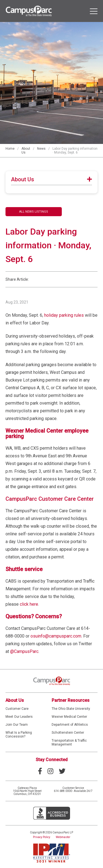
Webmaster (63, 837)
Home (10, 149)
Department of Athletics (70, 725)
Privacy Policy (42, 837)
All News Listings (34, 212)
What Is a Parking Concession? (19, 735)
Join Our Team (17, 725)
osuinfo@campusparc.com (56, 636)
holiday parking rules (64, 315)
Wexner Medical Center (69, 717)
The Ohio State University (71, 709)
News (41, 149)
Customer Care (17, 709)
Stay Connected (52, 760)
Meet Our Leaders (19, 717)
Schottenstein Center (68, 733)
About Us (15, 700)
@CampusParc (24, 651)
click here (29, 604)
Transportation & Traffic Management (69, 742)
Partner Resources (71, 700)
